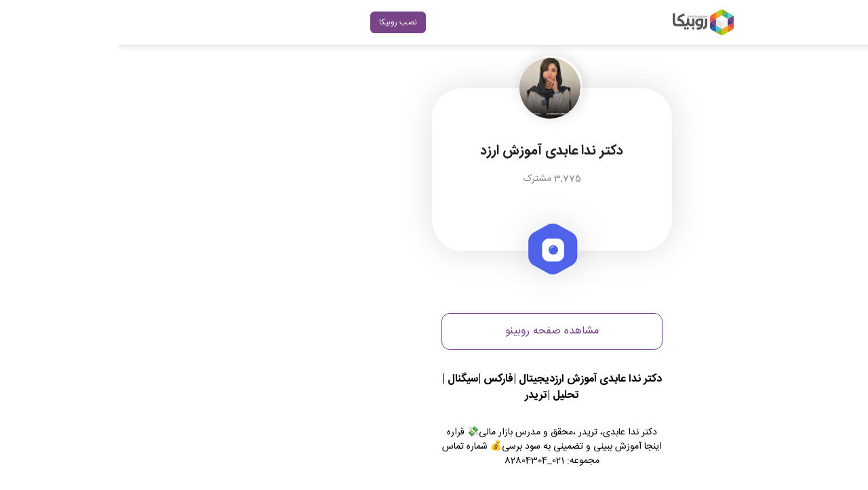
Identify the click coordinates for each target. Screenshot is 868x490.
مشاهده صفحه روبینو (434, 331)
